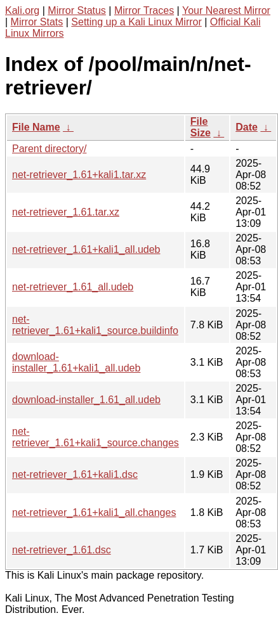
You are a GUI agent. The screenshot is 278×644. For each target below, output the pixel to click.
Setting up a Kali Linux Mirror (136, 22)
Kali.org (22, 10)
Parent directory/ (49, 149)
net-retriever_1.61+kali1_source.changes (96, 437)
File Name (36, 127)
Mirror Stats (37, 22)
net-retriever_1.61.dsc (62, 550)
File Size (201, 127)
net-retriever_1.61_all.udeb (73, 287)
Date (247, 127)
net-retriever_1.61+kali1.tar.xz (79, 175)
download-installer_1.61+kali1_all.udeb (76, 362)
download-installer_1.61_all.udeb (86, 400)
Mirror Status (77, 10)
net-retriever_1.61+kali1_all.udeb (86, 249)
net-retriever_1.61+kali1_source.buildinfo (95, 325)
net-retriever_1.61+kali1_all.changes (94, 512)
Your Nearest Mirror (226, 10)
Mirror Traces (144, 10)
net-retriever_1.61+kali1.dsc (75, 474)
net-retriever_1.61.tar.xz (66, 212)
